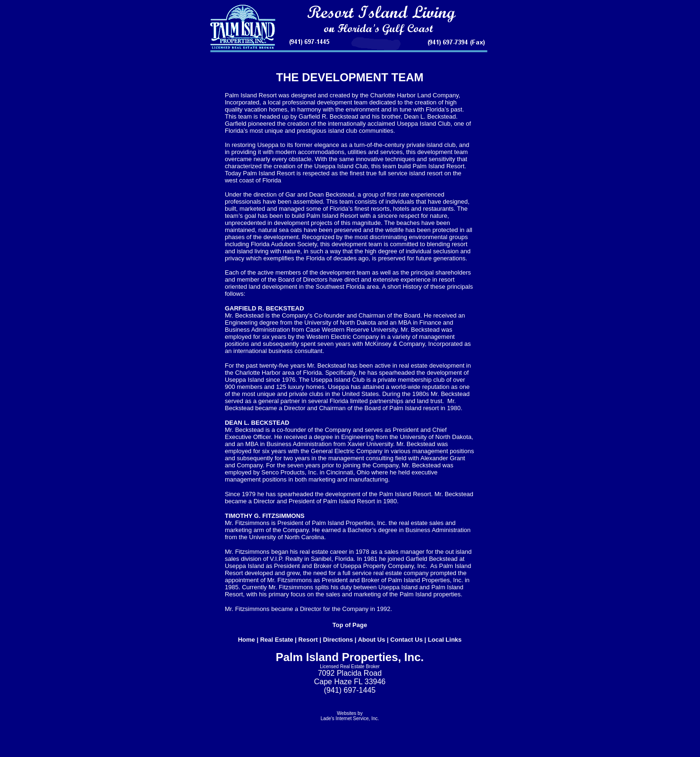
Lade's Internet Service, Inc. (350, 718)
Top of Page (350, 625)
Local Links (445, 640)
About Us (372, 640)
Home (247, 640)
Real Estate (277, 640)
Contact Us (406, 640)
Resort (308, 640)
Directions (338, 640)
